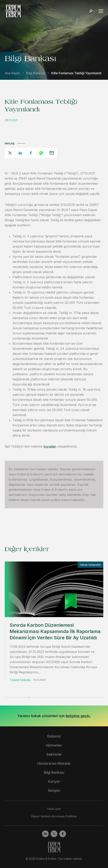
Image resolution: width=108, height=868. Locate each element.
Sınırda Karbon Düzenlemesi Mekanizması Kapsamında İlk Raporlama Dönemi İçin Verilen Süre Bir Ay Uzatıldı (55, 631)
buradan (50, 446)
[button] (6, 697)
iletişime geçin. (78, 716)
